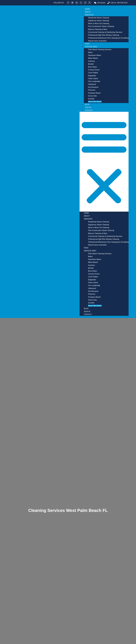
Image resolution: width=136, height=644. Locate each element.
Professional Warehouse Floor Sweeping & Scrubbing (108, 38)
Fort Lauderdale (94, 81)
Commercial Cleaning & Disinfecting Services (105, 32)
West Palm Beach (95, 102)
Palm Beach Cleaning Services (100, 50)
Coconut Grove (94, 70)
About (88, 12)
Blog (87, 104)
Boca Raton (93, 67)
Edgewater (92, 76)
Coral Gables (93, 73)
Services (89, 15)
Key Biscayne (93, 87)
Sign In (88, 107)
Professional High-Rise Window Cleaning (104, 35)
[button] (104, 162)
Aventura (91, 61)
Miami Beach (93, 58)
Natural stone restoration (97, 41)
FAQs (87, 44)
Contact (89, 110)
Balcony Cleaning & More (98, 29)
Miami (90, 52)
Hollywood (92, 84)
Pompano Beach (94, 93)
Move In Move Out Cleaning (99, 23)
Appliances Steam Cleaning (99, 21)
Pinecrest (92, 90)
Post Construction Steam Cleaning (101, 26)
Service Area (91, 47)
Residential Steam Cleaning (99, 18)
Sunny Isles (92, 96)
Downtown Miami (95, 55)
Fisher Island (93, 79)
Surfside (91, 99)
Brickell (91, 64)
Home (87, 9)
